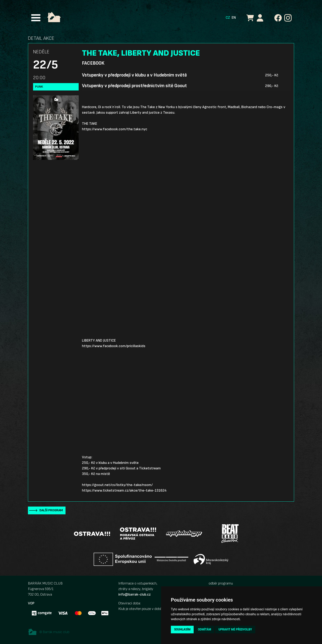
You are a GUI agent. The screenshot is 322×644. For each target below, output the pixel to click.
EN (234, 18)
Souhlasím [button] (182, 629)
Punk (39, 87)
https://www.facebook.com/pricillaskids (114, 346)
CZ (228, 18)
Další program (51, 510)
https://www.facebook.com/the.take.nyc (115, 129)
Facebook (93, 63)
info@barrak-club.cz (135, 594)
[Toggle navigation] (36, 18)
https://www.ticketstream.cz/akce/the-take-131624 (124, 490)
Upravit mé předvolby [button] (235, 629)
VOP (31, 603)
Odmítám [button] (204, 629)
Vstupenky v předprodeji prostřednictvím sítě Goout (134, 86)
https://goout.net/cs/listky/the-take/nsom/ (117, 485)
